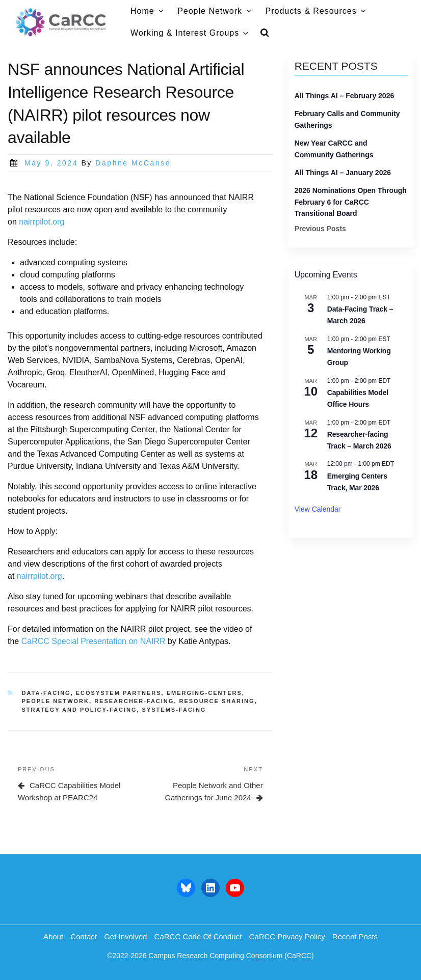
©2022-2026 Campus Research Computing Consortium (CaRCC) (210, 956)
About (53, 936)
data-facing (46, 693)
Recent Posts (355, 936)
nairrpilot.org (42, 222)
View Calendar (318, 509)
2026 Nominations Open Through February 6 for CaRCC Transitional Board (351, 202)
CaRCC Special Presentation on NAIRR (94, 641)
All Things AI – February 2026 (345, 96)
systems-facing (174, 710)
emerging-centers (204, 693)
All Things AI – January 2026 (343, 173)
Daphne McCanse (133, 163)
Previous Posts (320, 229)
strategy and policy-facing (80, 710)
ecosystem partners (119, 693)
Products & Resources (317, 11)
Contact (84, 936)
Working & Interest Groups (190, 33)
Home (148, 11)
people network (56, 701)
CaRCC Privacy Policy (287, 936)
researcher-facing (134, 701)
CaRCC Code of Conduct (198, 936)
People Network (215, 11)
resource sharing (217, 701)
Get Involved (125, 936)
